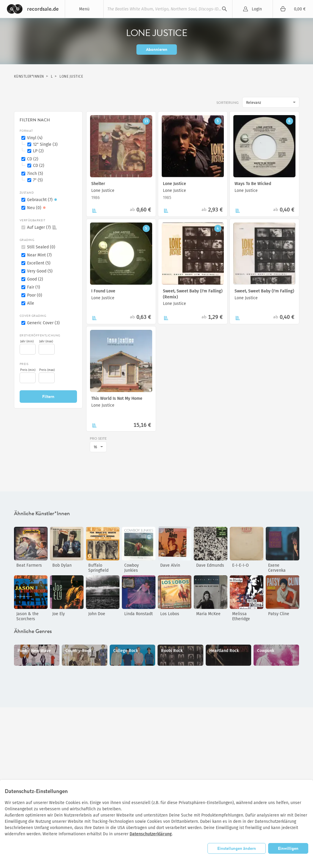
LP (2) (38, 151)
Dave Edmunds (210, 565)
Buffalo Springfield (98, 568)
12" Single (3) (45, 144)
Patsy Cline (279, 614)
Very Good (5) (40, 271)
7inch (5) (35, 174)
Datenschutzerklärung (151, 834)
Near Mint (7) (39, 255)
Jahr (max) (46, 341)
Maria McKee (208, 614)
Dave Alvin (170, 565)
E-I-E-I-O (240, 565)
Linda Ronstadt (139, 614)
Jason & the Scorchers (27, 616)
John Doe (97, 614)
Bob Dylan (62, 565)
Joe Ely (59, 614)
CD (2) (33, 159)
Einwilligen (288, 848)
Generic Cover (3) (43, 323)
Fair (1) (34, 287)
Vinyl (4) (35, 138)
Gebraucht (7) (43, 200)
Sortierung (228, 103)
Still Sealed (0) (41, 247)
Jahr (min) (27, 341)
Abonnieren (157, 49)
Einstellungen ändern (237, 848)
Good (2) (35, 279)
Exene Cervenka (277, 568)
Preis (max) (47, 370)
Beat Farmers (29, 565)
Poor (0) (35, 295)
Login (257, 9)
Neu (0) (37, 208)
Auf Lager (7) (42, 227)
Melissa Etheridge (241, 616)
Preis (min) (28, 370)
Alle (31, 303)
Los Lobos (170, 614)
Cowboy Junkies (132, 568)
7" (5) (38, 180)
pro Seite (98, 438)
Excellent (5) (39, 263)
